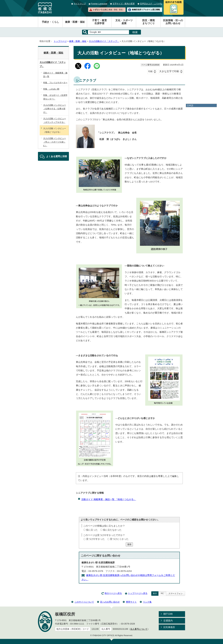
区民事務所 (169, 627)
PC (162, 593)
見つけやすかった (95, 539)
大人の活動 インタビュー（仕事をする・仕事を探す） (55, 109)
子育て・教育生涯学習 (99, 22)
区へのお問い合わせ (110, 602)
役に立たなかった (112, 530)
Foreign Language (99, 4)
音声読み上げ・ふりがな (151, 4)
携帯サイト (131, 602)
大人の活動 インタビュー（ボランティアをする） (55, 120)
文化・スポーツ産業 (124, 22)
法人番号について (139, 629)
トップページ (60, 41)
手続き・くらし (50, 22)
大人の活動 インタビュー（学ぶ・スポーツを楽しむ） (55, 142)
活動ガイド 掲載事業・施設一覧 (55, 75)
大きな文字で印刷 (169, 71)
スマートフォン (176, 593)
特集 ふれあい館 (51, 89)
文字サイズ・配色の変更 (124, 4)
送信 (129, 544)
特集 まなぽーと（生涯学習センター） (55, 97)
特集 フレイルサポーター (55, 83)
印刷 (150, 71)
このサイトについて (84, 602)
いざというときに (109, 10)
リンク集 (147, 602)
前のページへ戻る (113, 593)
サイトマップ (80, 4)
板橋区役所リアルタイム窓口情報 (146, 10)
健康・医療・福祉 (75, 22)
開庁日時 (168, 614)
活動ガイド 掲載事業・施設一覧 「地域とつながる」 (109, 499)
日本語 (190, 105)
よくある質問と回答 (57, 156)
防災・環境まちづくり (149, 22)
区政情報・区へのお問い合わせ (173, 22)
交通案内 (168, 621)
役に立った (92, 530)
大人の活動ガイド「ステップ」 (104, 41)
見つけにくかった (119, 539)
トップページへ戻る (138, 593)
